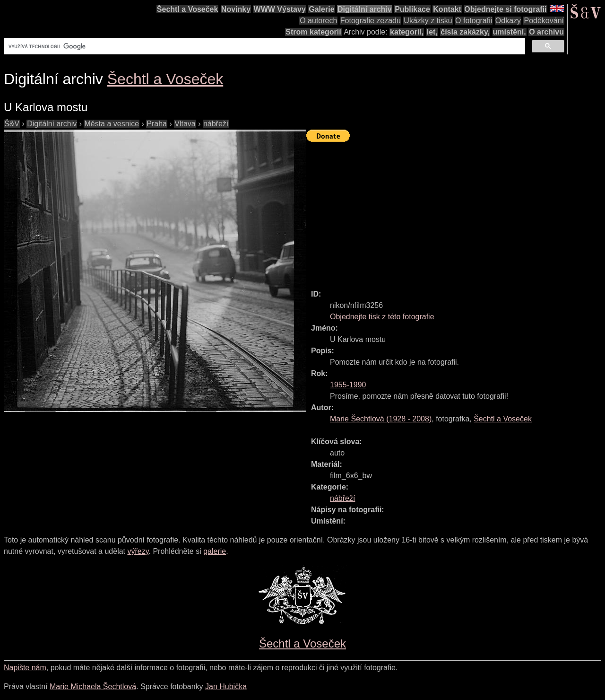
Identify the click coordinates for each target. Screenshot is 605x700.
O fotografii (474, 21)
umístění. (510, 32)
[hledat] (264, 46)
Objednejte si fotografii (505, 9)
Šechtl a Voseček (188, 9)
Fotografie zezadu (371, 21)
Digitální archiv (365, 9)
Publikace (412, 9)
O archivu (546, 32)
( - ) (381, 419)
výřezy (138, 551)
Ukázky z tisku (428, 21)
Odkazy (508, 21)
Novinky (236, 9)
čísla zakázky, (465, 32)
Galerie (321, 9)
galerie (215, 551)
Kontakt (447, 9)
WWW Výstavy (280, 9)
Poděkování (544, 21)
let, (432, 32)
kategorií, (407, 32)
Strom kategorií (313, 32)
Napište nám (25, 668)
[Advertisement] (456, 211)
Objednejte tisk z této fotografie (382, 317)
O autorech (318, 21)
